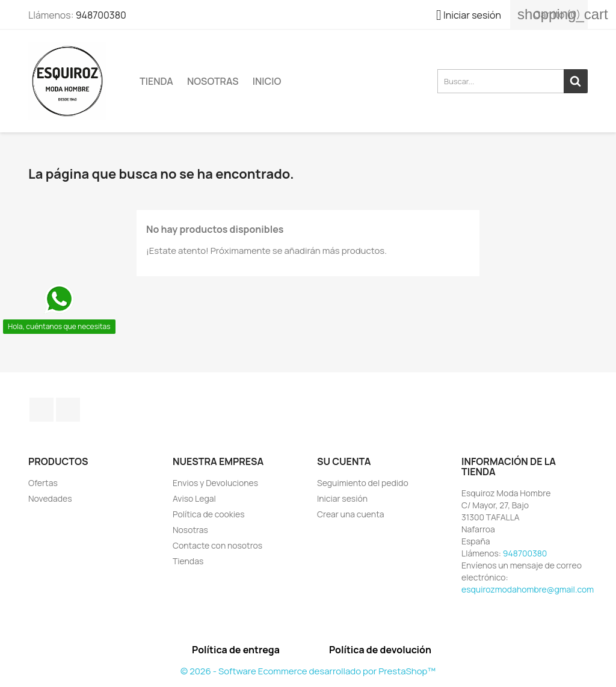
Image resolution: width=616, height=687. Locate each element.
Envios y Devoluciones (215, 483)
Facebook (42, 410)
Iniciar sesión (342, 498)
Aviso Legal (194, 498)
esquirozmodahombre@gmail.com (528, 589)
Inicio (267, 81)
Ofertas (43, 483)
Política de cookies (209, 514)
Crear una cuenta (351, 514)
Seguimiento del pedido (363, 483)
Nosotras (213, 81)
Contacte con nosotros (217, 545)
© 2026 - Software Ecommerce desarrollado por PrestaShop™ (308, 671)
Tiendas (188, 561)
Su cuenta (344, 461)
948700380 (101, 15)
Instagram (68, 410)
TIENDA (156, 81)
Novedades (50, 498)
